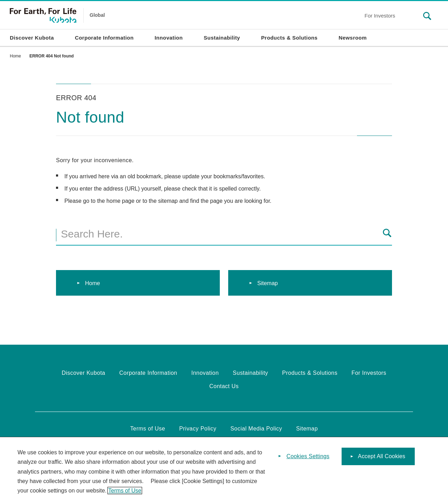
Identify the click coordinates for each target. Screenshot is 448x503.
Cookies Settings (308, 458)
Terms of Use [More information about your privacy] (125, 493)
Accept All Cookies (382, 458)
